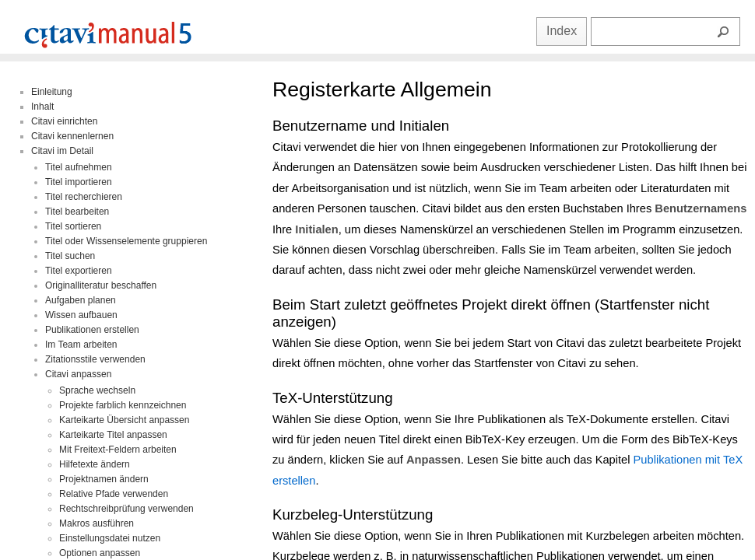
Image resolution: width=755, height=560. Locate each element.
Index (562, 31)
